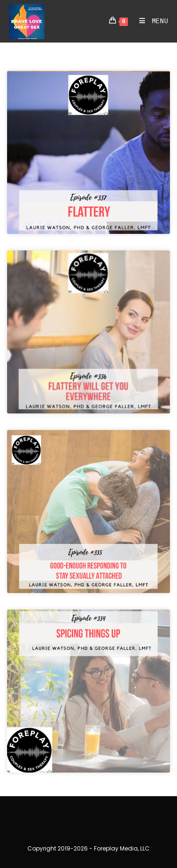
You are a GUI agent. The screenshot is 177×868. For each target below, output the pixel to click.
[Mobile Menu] (150, 21)
